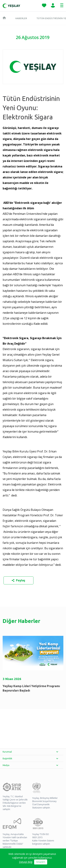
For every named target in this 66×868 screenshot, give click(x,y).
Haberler (21, 18)
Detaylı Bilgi (26, 862)
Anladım (41, 862)
